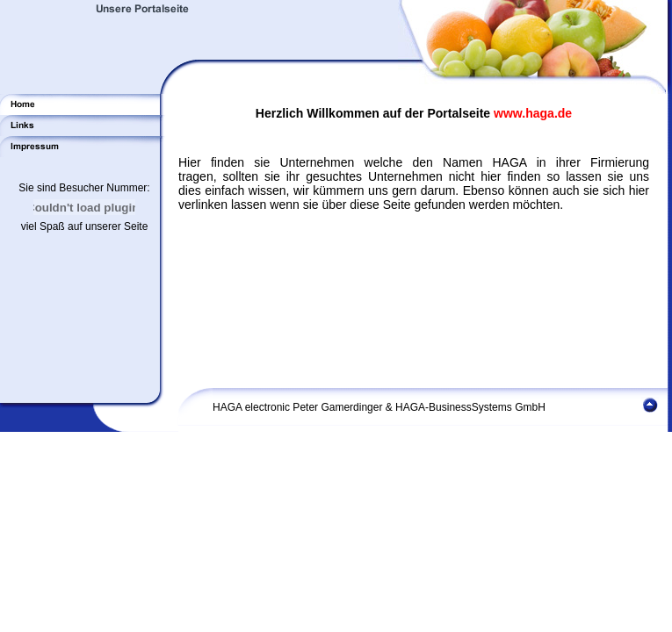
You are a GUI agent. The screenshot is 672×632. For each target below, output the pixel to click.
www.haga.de (533, 113)
